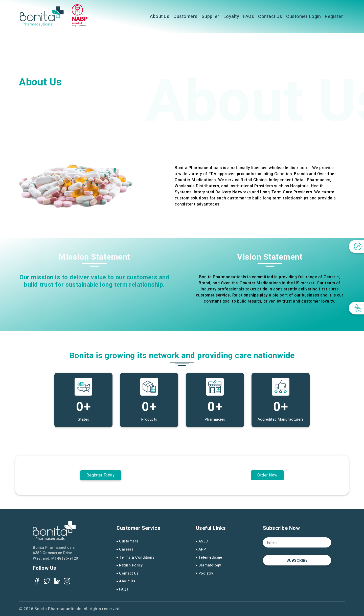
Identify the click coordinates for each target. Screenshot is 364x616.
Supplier (211, 17)
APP (202, 549)
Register (334, 17)
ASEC (203, 541)
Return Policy (131, 565)
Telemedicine (210, 557)
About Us (160, 17)
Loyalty (231, 17)
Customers (186, 17)
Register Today (100, 475)
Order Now (267, 475)
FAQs (249, 17)
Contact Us (270, 17)
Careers (126, 549)
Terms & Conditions (137, 557)
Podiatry (206, 573)
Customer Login (303, 17)
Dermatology (210, 565)
